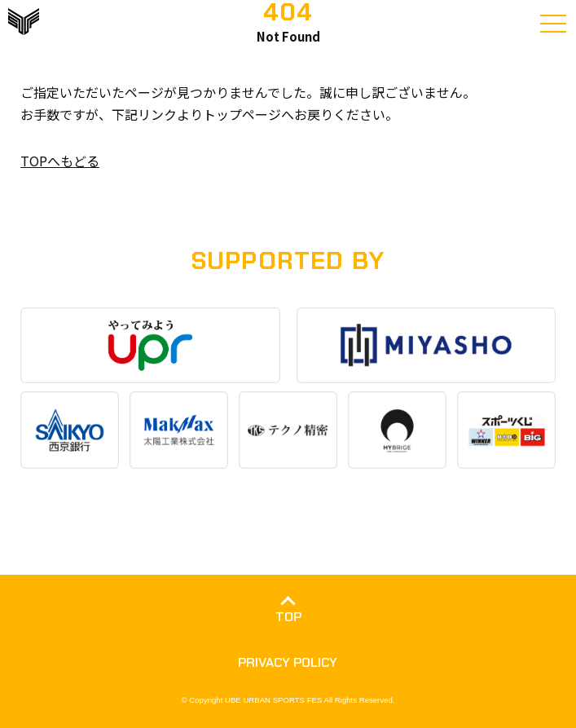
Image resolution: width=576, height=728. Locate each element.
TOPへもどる (60, 161)
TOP (288, 617)
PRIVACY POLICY (288, 662)
